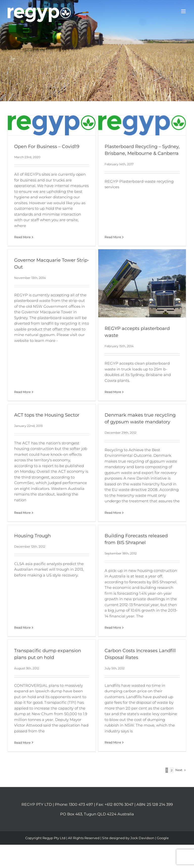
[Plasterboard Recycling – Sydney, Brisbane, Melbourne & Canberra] (141, 125)
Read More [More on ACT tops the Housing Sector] (26, 505)
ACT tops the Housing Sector (50, 408)
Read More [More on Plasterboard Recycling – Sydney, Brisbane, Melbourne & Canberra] (111, 199)
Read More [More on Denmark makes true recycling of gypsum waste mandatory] (115, 506)
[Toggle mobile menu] (184, 11)
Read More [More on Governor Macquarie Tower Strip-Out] (29, 345)
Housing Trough (32, 532)
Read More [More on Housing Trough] (22, 583)
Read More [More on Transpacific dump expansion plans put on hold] (29, 733)
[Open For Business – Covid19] (52, 125)
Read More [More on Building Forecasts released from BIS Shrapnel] (111, 624)
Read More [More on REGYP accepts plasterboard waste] (108, 394)
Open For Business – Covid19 (47, 147)
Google (163, 845)
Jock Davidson (142, 845)
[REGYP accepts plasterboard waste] (137, 285)
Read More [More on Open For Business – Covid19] (22, 237)
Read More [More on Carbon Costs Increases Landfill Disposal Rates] (108, 742)
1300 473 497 (81, 812)
